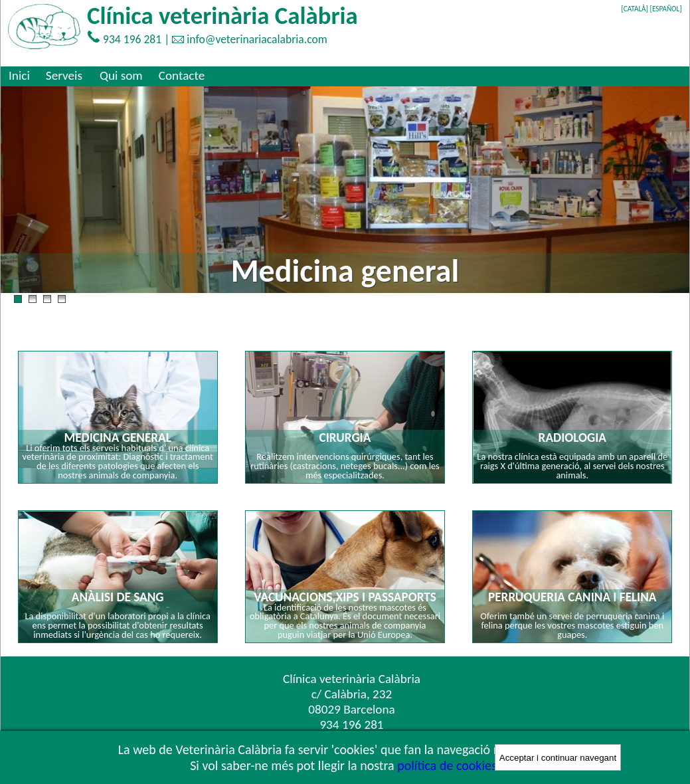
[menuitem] (19, 75)
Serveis (64, 75)
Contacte (182, 75)
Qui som (121, 75)
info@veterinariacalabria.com (257, 39)
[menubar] (107, 75)
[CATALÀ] (635, 9)
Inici (19, 75)
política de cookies (447, 765)
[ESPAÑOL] (666, 9)
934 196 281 (132, 39)
